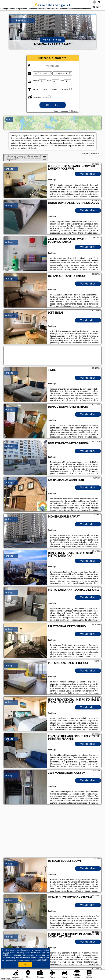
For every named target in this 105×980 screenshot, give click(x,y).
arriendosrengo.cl (52, 5)
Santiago (9, 169)
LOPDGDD (42, 960)
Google (6, 952)
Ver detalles (88, 174)
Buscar (52, 105)
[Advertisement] (52, 831)
